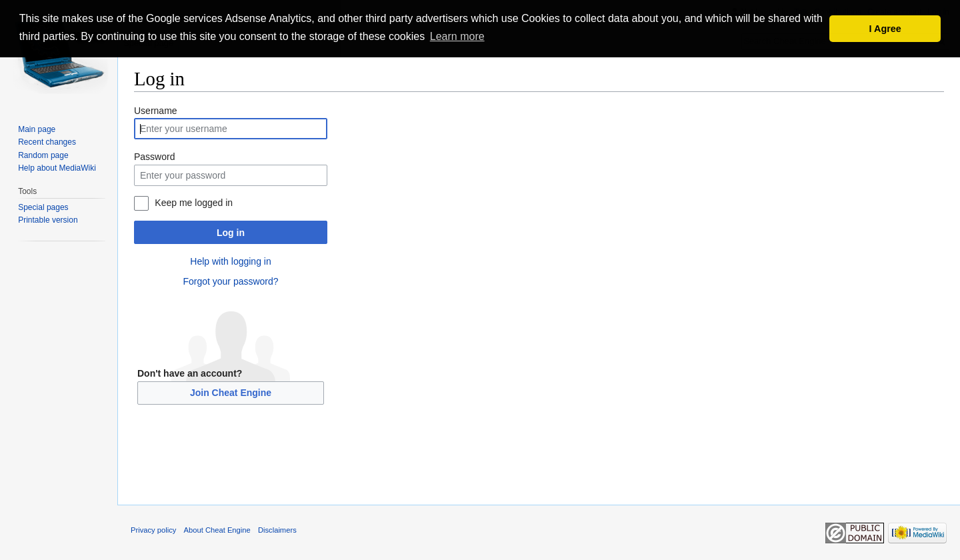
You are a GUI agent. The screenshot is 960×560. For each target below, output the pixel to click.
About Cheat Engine (217, 530)
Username (156, 111)
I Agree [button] (885, 29)
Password (154, 157)
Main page (37, 129)
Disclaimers (277, 530)
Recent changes (47, 142)
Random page (43, 155)
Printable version (48, 220)
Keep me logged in (194, 203)
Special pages (43, 207)
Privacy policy (153, 530)
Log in (231, 233)
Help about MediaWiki (57, 168)
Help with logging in (230, 261)
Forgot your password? (230, 281)
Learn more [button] (457, 36)
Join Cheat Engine (231, 393)
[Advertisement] (539, 465)
